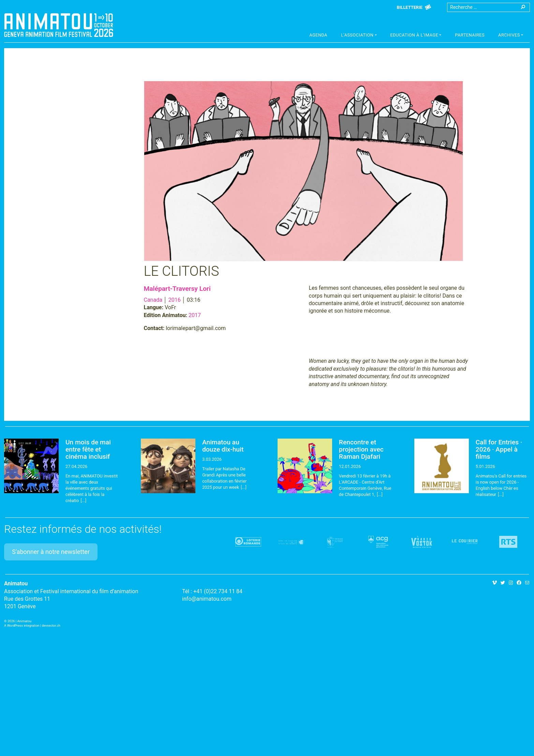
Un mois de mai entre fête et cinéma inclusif (88, 449)
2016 (175, 300)
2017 (195, 315)
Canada (153, 300)
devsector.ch (51, 625)
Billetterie (410, 7)
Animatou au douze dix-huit (223, 446)
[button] (359, 36)
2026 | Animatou (19, 621)
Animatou (59, 25)
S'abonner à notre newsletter (51, 552)
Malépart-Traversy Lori (177, 289)
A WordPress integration (22, 625)
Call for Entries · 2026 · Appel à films (499, 449)
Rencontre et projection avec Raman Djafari (361, 449)
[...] (83, 501)
